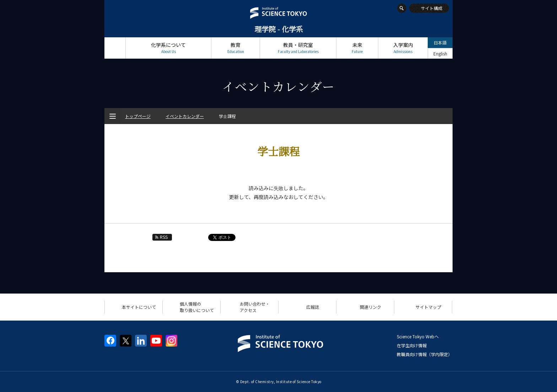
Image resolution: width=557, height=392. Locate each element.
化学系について (168, 48)
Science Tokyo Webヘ (418, 336)
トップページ (115, 48)
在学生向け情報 (412, 345)
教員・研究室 (298, 48)
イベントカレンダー (185, 116)
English (440, 53)
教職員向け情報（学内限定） (424, 354)
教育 (236, 48)
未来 (357, 48)
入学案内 (403, 48)
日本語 (440, 42)
